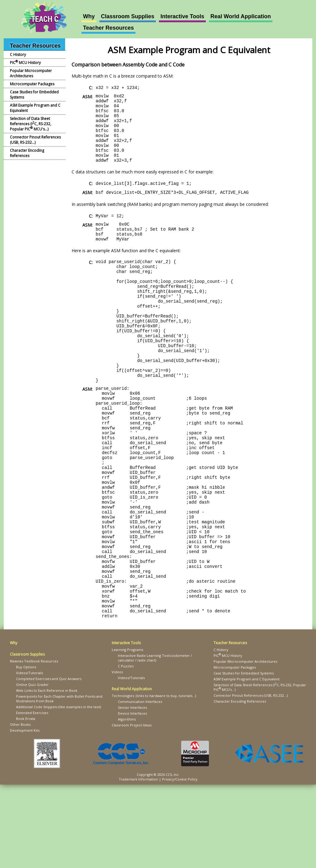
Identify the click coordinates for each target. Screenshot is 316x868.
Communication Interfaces (140, 785)
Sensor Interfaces (132, 791)
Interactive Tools (182, 16)
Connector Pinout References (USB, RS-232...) (35, 140)
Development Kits (25, 814)
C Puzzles (126, 749)
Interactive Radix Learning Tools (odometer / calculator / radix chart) (155, 741)
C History (18, 55)
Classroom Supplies (128, 16)
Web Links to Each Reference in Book (47, 774)
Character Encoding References (27, 153)
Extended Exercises (32, 796)
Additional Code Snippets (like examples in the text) (58, 790)
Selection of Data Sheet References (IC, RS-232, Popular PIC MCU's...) (31, 124)
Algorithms (127, 803)
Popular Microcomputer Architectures (31, 73)
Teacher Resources (108, 28)
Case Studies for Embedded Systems (34, 95)
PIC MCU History (25, 62)
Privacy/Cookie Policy (180, 863)
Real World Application (241, 16)
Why (89, 16)
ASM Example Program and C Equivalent (35, 108)
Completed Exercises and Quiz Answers (49, 762)
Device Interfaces (132, 797)
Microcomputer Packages (32, 84)
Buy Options (26, 750)
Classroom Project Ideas (132, 808)
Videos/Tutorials (29, 756)
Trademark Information (138, 863)
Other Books (20, 808)
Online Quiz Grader (32, 768)
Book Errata (26, 802)
